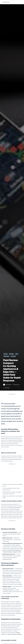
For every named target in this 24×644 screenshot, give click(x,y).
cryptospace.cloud (7, 590)
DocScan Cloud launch (15, 508)
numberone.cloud (7, 559)
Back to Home (6, 2)
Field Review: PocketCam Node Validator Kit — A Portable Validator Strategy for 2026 (13, 550)
